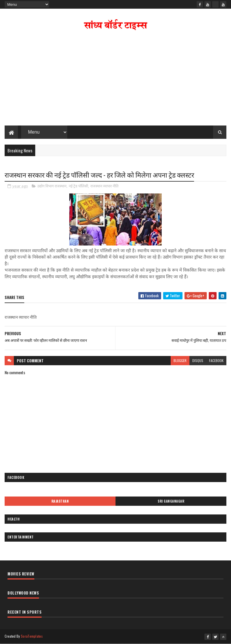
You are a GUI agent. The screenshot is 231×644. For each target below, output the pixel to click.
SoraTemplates (32, 636)
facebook (216, 360)
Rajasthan (60, 501)
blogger (180, 360)
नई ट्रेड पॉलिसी (78, 186)
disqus (198, 360)
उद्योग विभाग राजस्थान (52, 186)
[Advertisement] (115, 79)
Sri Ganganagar (171, 501)
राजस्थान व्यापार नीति (104, 186)
